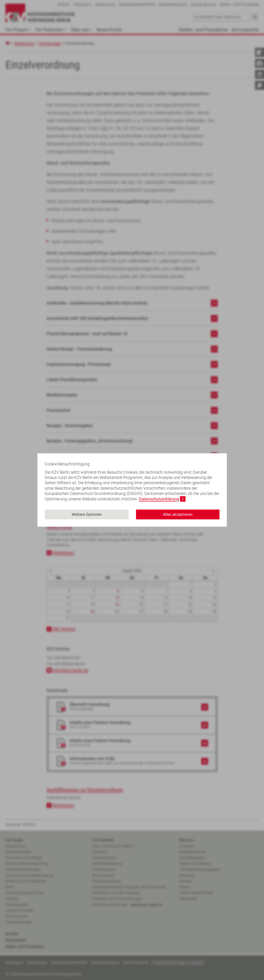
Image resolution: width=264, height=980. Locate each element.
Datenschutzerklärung (159, 499)
